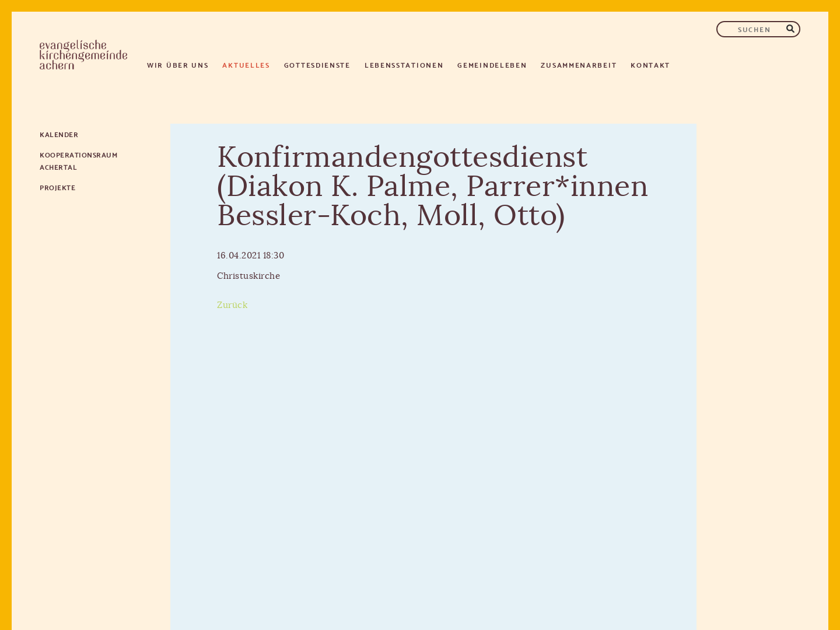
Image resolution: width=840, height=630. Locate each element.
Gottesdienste (317, 64)
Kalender (59, 134)
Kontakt (650, 64)
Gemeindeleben (492, 64)
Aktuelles (246, 64)
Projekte (57, 187)
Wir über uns (178, 64)
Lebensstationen (404, 64)
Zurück (232, 305)
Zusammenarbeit (579, 64)
